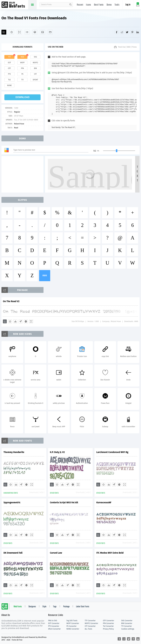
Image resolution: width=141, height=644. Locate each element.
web (22, 57)
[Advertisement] (23, 174)
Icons (89, 5)
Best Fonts (99, 5)
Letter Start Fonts (83, 607)
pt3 (9, 74)
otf (9, 68)
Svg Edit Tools (72, 621)
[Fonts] (50, 32)
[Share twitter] (127, 32)
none (9, 85)
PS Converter (71, 626)
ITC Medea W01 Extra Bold (110, 553)
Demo (109, 5)
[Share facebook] (117, 32)
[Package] (35, 32)
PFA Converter (109, 623)
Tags (55, 607)
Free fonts (15, 5)
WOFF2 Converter (91, 623)
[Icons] (43, 32)
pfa (22, 68)
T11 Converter (127, 626)
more (45, 276)
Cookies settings (128, 629)
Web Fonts (18, 607)
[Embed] (26, 321)
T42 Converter (108, 626)
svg (35, 57)
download (22, 97)
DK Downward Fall (13, 553)
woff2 (35, 63)
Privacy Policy (108, 629)
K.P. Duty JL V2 (57, 452)
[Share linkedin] (138, 32)
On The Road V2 (11, 301)
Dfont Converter (54, 629)
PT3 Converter (54, 626)
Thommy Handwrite (14, 452)
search (70, 5)
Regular (17, 112)
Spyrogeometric (12, 502)
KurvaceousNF (104, 502)
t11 (22, 80)
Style (44, 607)
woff (22, 63)
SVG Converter (127, 621)
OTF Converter (109, 621)
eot (9, 63)
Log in (128, 5)
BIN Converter (127, 623)
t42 (9, 80)
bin (35, 68)
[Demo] (19, 32)
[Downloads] (15, 321)
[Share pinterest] (132, 32)
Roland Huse (19, 124)
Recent (80, 5)
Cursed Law (56, 553)
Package (66, 607)
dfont (35, 80)
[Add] (4, 32)
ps (22, 74)
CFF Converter (90, 626)
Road (16, 128)
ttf (9, 57)
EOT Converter (54, 623)
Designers (32, 607)
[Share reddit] (122, 32)
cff (35, 74)
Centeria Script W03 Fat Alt (64, 502)
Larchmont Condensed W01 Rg (112, 452)
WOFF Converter (73, 623)
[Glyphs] (27, 32)
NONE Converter (73, 629)
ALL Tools (88, 629)
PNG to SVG (53, 621)
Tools (117, 5)
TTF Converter (90, 621)
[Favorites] (12, 32)
